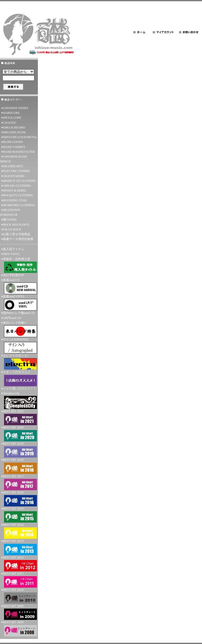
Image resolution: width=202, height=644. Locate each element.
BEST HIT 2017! (19, 482)
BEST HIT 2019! (19, 450)
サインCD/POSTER (19, 346)
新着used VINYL (19, 303)
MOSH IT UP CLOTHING (20, 181)
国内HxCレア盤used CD (19, 313)
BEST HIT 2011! (19, 580)
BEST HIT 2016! (19, 499)
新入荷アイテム (14, 249)
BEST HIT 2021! (19, 417)
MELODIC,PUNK (14, 132)
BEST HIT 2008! (19, 628)
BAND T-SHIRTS (14, 147)
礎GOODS (10, 220)
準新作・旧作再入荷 (19, 265)
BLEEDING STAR (15, 200)
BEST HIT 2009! (19, 612)
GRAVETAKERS (14, 176)
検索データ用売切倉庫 (18, 239)
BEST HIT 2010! (19, 596)
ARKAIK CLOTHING (17, 186)
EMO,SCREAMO (14, 127)
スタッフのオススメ (19, 378)
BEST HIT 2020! (19, 434)
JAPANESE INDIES (16, 108)
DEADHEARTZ (13, 166)
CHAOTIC (10, 123)
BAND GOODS (13, 142)
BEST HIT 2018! (19, 466)
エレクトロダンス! (19, 362)
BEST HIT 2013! (19, 547)
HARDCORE (11, 113)
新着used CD (19, 286)
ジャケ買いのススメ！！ (20, 389)
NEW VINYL (11, 254)
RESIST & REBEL (15, 190)
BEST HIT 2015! (19, 515)
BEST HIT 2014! (19, 531)
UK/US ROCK (12, 229)
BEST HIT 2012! (19, 564)
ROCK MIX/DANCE (16, 225)
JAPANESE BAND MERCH (14, 159)
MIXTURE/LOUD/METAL (20, 137)
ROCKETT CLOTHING (18, 195)
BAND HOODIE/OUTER (19, 152)
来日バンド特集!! (19, 329)
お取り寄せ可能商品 (17, 234)
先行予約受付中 (14, 275)
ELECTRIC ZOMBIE (16, 171)
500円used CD (12, 318)
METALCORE (12, 118)
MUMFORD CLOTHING (19, 205)
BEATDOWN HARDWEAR (10, 212)
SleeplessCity (19, 400)
